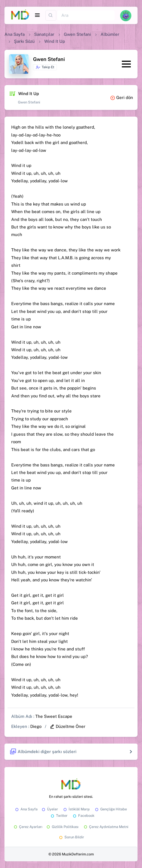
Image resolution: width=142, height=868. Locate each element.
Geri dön (122, 97)
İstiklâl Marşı (76, 809)
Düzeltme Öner (67, 726)
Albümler (110, 34)
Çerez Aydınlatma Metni (106, 827)
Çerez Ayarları (28, 827)
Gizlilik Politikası (62, 827)
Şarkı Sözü (24, 41)
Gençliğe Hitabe (110, 809)
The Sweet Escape (54, 716)
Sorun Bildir (71, 837)
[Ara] (86, 16)
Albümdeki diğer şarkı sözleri (43, 752)
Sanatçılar (44, 34)
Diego (36, 726)
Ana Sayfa (15, 34)
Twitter (59, 816)
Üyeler (49, 809)
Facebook (83, 816)
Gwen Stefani (77, 34)
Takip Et (45, 67)
